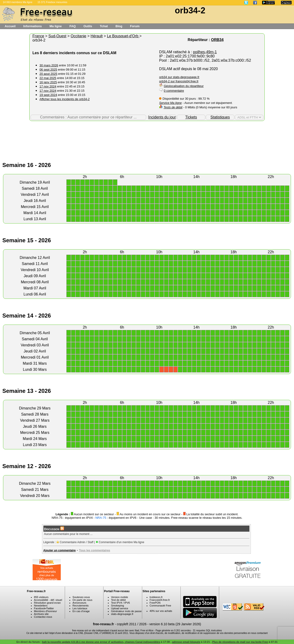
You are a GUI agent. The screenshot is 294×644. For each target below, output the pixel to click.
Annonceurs (79, 603)
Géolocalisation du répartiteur (184, 86)
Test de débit (118, 600)
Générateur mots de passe (126, 611)
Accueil (10, 26)
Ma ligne (56, 26)
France (38, 36)
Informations (32, 26)
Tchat (104, 26)
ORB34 (217, 40)
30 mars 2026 (49, 65)
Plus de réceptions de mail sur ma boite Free (240, 642)
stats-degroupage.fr (122, 614)
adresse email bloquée (186, 642)
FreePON (155, 603)
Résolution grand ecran (47, 603)
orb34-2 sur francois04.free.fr (179, 81)
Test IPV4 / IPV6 (120, 603)
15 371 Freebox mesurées (52, 2)
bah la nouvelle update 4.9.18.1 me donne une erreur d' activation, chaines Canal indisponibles (101, 642)
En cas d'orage (81, 611)
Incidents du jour (162, 117)
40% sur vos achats (161, 611)
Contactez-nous (43, 617)
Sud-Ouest (57, 36)
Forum (135, 26)
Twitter (50, 608)
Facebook (40, 608)
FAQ (73, 26)
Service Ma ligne (170, 103)
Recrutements (80, 606)
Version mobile (119, 597)
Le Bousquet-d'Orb (123, 36)
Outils (88, 26)
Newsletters (41, 606)
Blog (119, 26)
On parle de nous (82, 600)
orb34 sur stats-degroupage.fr (179, 77)
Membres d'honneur (46, 611)
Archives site (41, 614)
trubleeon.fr (156, 597)
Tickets (191, 117)
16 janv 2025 (48, 82)
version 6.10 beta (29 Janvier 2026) (175, 624)
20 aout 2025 (48, 74)
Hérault (97, 36)
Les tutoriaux (80, 608)
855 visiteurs (41, 597)
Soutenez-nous (81, 597)
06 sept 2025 (48, 70)
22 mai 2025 (48, 78)
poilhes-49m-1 (205, 52)
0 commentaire (174, 91)
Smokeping (117, 606)
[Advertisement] (147, 136)
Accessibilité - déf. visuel (48, 600)
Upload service (120, 608)
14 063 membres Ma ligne (18, 2)
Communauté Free (160, 606)
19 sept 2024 (48, 95)
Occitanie (78, 36)
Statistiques (220, 117)
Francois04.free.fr (160, 600)
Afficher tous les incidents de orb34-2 (65, 99)
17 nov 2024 (48, 86)
